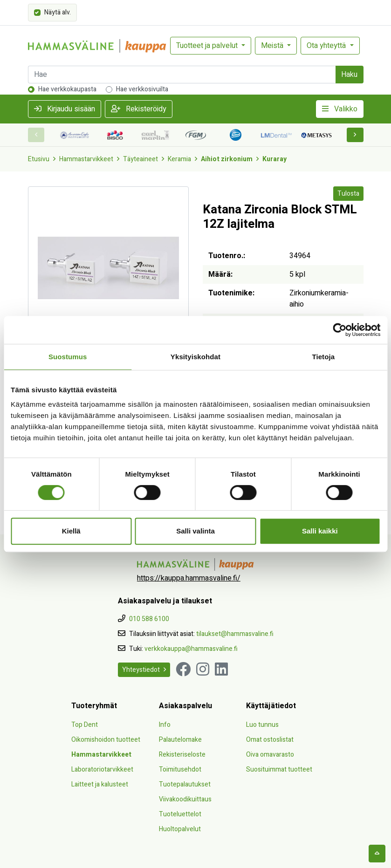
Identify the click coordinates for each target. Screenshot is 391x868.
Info (165, 725)
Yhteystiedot (144, 670)
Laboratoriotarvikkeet (102, 769)
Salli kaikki (320, 531)
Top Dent (85, 725)
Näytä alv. (58, 12)
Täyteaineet (141, 159)
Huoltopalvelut (180, 829)
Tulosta (348, 194)
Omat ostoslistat (270, 740)
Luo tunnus (262, 725)
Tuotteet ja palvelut (208, 46)
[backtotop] (377, 854)
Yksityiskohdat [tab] (195, 357)
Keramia (179, 159)
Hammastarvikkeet (86, 159)
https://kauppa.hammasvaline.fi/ (189, 578)
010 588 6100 (149, 619)
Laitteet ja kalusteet (100, 784)
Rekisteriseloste (182, 755)
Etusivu (39, 159)
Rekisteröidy (139, 109)
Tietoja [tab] (323, 357)
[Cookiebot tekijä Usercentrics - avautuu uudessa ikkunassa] (340, 330)
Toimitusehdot (180, 769)
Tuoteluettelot (180, 814)
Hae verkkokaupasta (67, 89)
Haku (349, 75)
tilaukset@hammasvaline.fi (235, 634)
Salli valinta (195, 531)
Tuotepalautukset (185, 784)
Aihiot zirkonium (227, 159)
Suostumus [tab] (68, 357)
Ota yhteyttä (327, 46)
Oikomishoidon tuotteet (106, 740)
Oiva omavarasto (270, 755)
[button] (355, 135)
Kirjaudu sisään (65, 109)
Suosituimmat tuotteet (279, 769)
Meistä (273, 46)
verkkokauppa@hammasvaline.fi (191, 649)
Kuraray (274, 159)
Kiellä (71, 531)
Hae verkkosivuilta (142, 89)
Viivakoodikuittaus (185, 799)
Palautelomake (180, 740)
